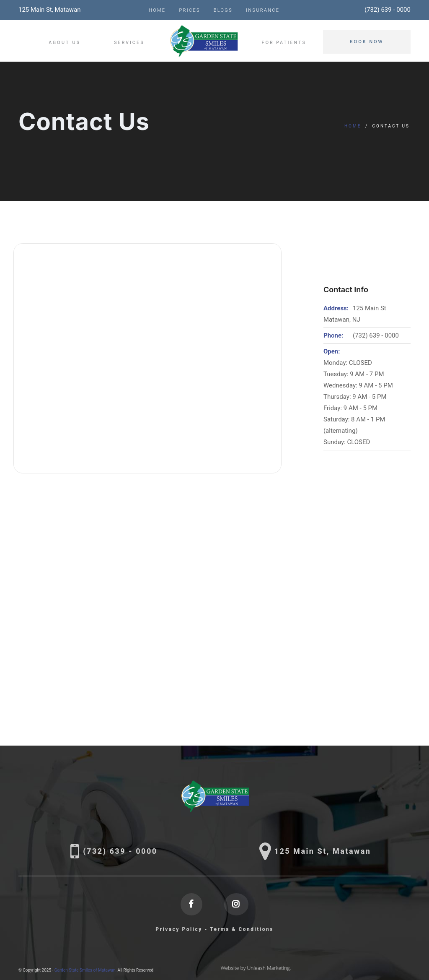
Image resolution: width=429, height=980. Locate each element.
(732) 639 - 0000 (388, 10)
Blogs (223, 10)
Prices (189, 10)
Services (129, 42)
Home (157, 10)
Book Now (367, 42)
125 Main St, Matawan (49, 10)
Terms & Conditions (242, 929)
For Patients (284, 42)
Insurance (263, 10)
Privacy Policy (179, 929)
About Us (65, 42)
